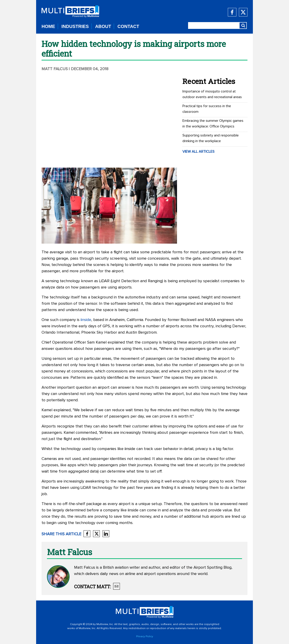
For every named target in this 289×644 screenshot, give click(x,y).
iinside (86, 320)
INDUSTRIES (75, 26)
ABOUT (103, 26)
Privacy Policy (145, 637)
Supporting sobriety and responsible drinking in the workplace (211, 138)
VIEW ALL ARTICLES (198, 152)
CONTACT (128, 26)
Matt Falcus (55, 69)
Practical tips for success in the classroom (207, 109)
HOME (48, 26)
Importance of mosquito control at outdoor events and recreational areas (212, 94)
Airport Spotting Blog (212, 568)
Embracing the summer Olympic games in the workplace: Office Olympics (213, 123)
